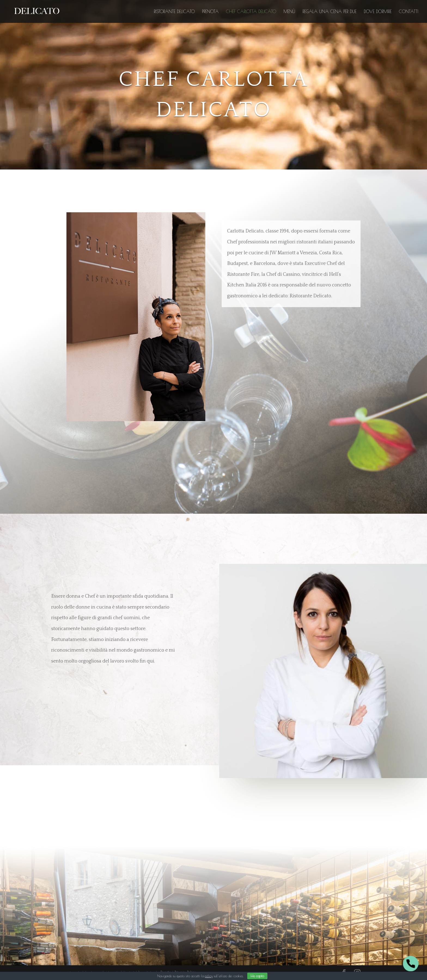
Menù (289, 12)
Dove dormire (378, 12)
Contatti (409, 12)
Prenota (210, 12)
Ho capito (257, 976)
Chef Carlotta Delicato (251, 12)
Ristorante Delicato (174, 12)
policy (209, 976)
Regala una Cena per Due (330, 12)
